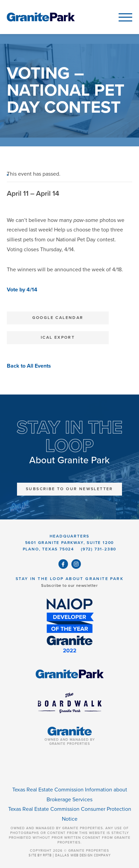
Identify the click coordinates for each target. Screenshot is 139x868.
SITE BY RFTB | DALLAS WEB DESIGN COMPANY (70, 855)
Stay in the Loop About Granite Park (69, 579)
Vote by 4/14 (22, 290)
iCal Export (58, 337)
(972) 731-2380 (99, 549)
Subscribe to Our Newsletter (69, 489)
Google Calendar (58, 318)
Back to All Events (29, 366)
